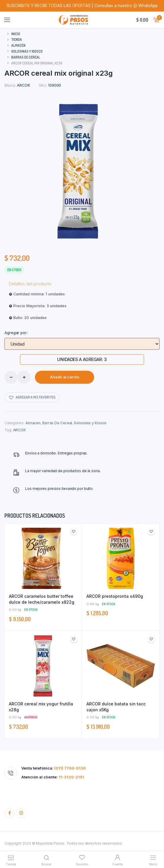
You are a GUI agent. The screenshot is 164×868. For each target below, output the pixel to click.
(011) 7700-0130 (70, 768)
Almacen (18, 45)
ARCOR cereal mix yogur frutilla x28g (41, 707)
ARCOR (20, 430)
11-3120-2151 (71, 777)
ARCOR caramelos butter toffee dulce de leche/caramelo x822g (42, 599)
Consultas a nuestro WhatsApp (126, 6)
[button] (32, 397)
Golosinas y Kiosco (27, 51)
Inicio (16, 34)
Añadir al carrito (65, 377)
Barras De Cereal (26, 57)
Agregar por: (16, 333)
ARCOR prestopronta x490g (115, 596)
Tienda (17, 39)
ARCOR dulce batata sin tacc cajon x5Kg (116, 707)
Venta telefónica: (54, 768)
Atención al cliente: (53, 777)
